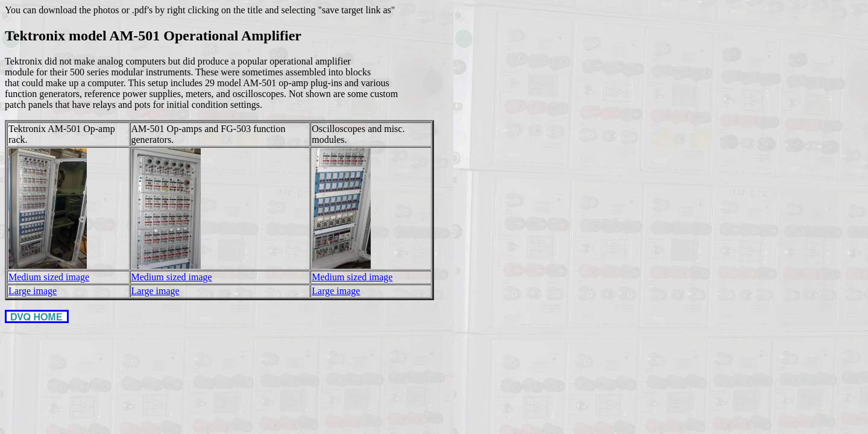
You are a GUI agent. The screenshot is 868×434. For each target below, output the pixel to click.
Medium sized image (49, 277)
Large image (33, 291)
